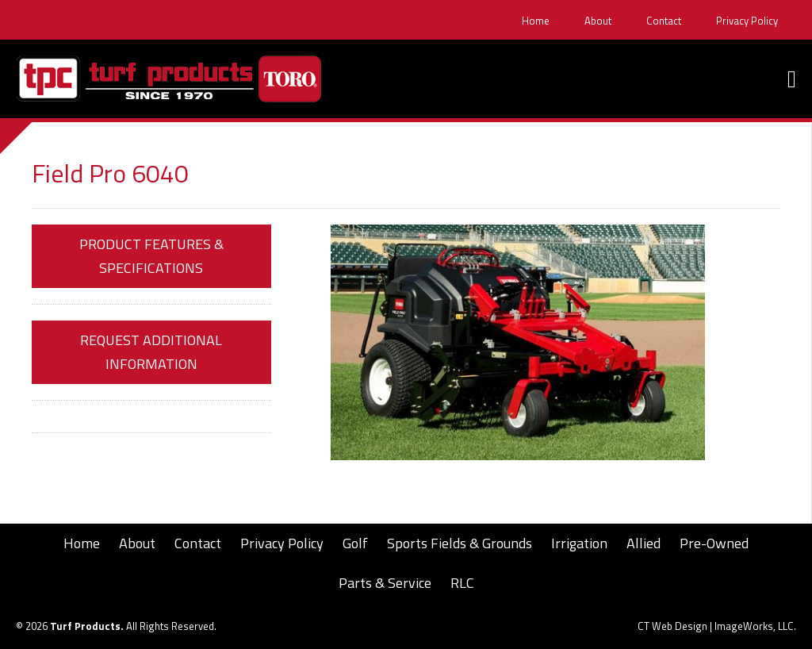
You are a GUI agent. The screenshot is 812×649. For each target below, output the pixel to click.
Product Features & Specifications (151, 256)
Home (536, 21)
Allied (643, 543)
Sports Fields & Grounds (460, 543)
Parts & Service (385, 583)
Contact (664, 21)
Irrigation (579, 543)
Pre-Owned (714, 543)
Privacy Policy (747, 21)
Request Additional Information (151, 352)
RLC (462, 583)
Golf (355, 543)
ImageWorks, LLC (754, 626)
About (598, 21)
